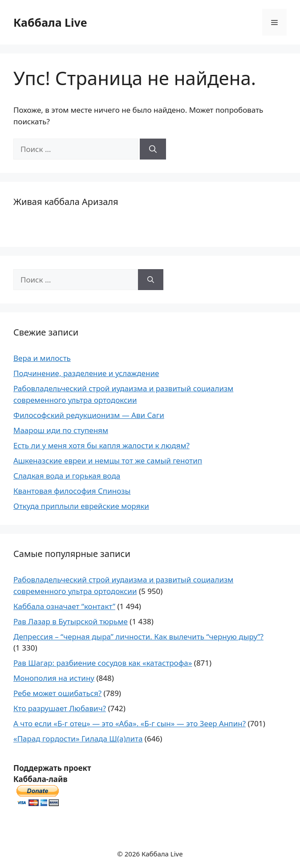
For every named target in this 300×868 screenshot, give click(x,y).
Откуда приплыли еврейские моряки (81, 506)
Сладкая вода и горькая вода (67, 476)
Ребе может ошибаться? (57, 693)
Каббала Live (50, 22)
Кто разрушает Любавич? (60, 708)
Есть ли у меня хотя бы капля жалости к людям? (101, 445)
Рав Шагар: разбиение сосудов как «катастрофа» (103, 663)
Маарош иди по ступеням (61, 430)
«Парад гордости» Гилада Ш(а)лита (78, 739)
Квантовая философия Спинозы (72, 491)
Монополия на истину (54, 678)
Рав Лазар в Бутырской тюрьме (71, 621)
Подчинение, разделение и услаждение (86, 373)
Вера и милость (42, 358)
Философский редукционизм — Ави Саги (89, 415)
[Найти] (153, 149)
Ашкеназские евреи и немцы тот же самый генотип (108, 461)
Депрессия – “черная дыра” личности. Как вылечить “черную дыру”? (138, 637)
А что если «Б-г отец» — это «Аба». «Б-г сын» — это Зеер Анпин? (130, 723)
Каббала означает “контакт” (64, 606)
